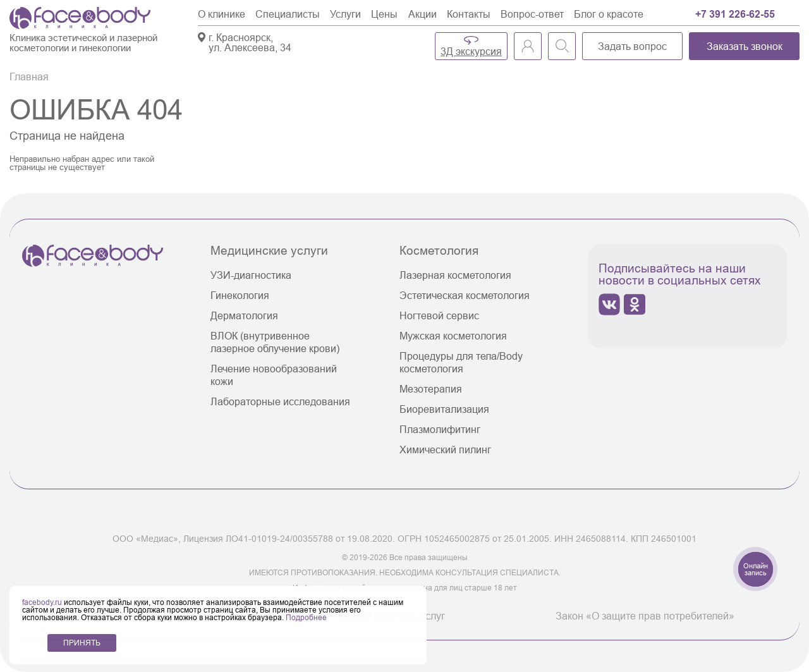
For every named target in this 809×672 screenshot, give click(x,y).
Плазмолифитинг (440, 429)
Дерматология (244, 315)
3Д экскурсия (471, 51)
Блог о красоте (609, 14)
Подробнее (306, 617)
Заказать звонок (745, 46)
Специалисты (288, 14)
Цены (384, 14)
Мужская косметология (453, 336)
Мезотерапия (431, 389)
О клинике (222, 14)
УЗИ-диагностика (251, 275)
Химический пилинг (445, 449)
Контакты (469, 14)
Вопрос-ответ (532, 14)
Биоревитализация (444, 409)
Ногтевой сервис (439, 315)
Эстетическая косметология (465, 295)
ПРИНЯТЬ (82, 643)
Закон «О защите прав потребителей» (645, 616)
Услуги (345, 14)
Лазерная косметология (455, 275)
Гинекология (240, 295)
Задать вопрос (632, 46)
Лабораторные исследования (280, 401)
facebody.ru (43, 602)
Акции (423, 14)
